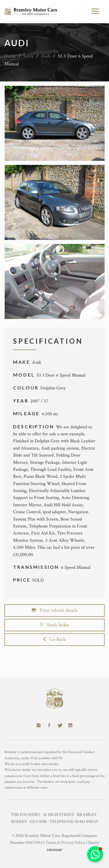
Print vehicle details (55, 610)
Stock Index (55, 625)
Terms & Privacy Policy (65, 843)
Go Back (54, 639)
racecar (54, 850)
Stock (28, 56)
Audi (46, 56)
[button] (95, 854)
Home (10, 56)
